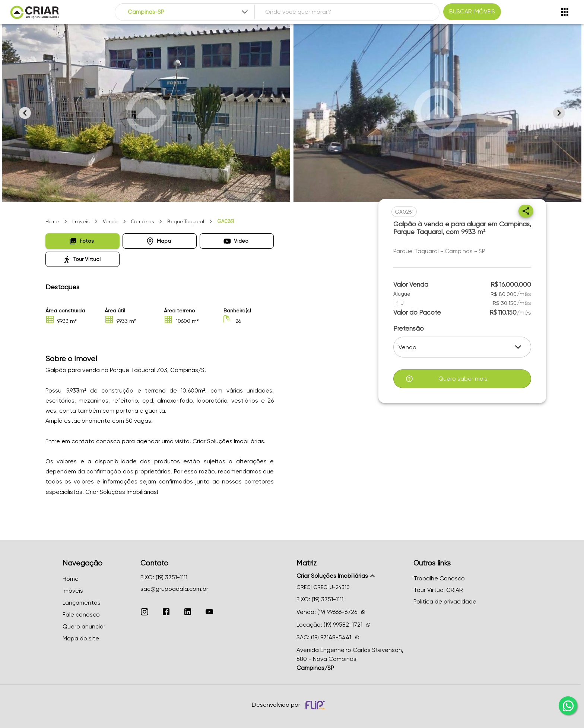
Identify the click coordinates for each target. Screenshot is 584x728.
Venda (110, 222)
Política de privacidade (445, 601)
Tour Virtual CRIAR (438, 590)
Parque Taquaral (186, 222)
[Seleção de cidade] (189, 12)
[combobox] (189, 12)
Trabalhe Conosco (439, 578)
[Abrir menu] (565, 12)
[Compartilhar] (526, 211)
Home (52, 222)
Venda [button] (407, 347)
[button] (82, 241)
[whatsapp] (568, 706)
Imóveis (81, 222)
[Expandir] (245, 12)
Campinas (142, 222)
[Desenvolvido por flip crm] (316, 705)
